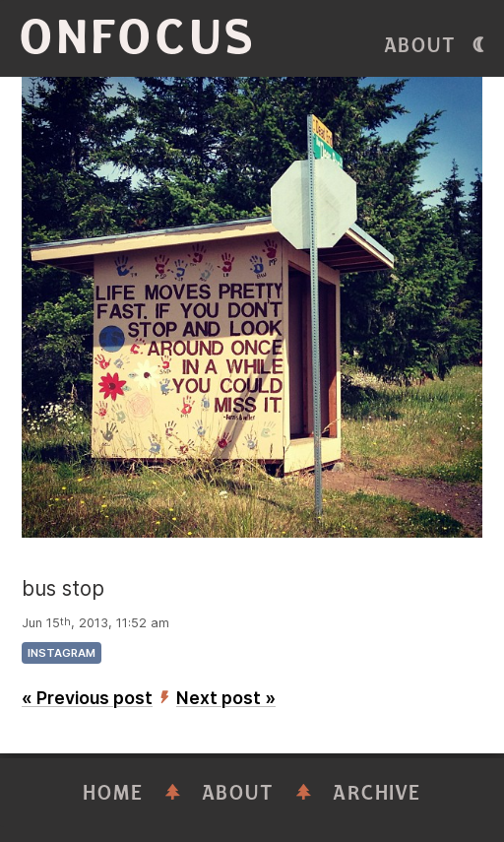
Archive (377, 793)
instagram (62, 653)
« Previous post (87, 698)
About (420, 46)
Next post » (226, 698)
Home (113, 793)
